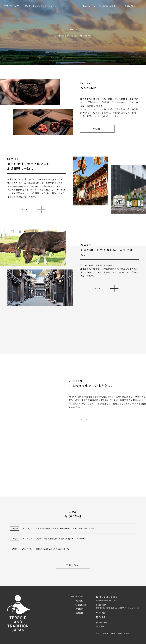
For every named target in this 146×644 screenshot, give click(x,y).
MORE (97, 129)
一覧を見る (72, 565)
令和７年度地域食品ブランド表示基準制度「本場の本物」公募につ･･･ (65, 528)
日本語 (101, 626)
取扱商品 (79, 601)
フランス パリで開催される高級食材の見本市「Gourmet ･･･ (62, 539)
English (103, 623)
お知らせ (15, 529)
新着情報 (79, 613)
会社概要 (79, 609)
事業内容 (79, 596)
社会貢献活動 (81, 605)
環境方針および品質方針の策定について (52, 549)
